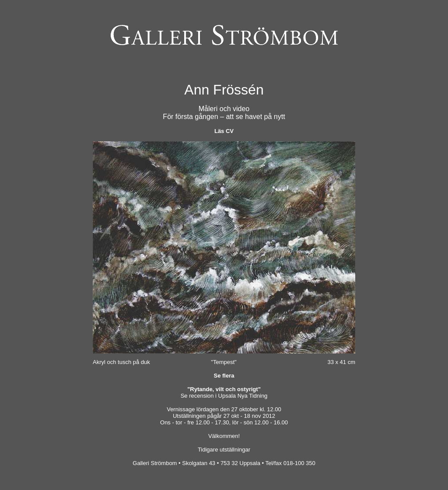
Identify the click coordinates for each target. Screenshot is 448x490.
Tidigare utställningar (224, 450)
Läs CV (224, 131)
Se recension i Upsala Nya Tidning (224, 396)
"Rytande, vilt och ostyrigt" (224, 389)
